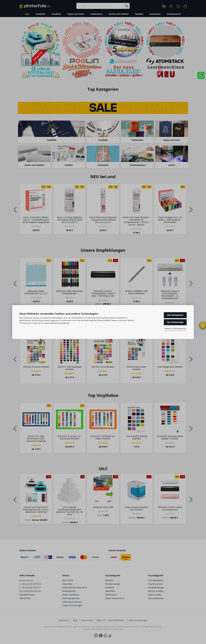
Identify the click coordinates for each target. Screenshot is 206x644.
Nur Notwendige (175, 322)
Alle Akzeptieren (175, 315)
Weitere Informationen (175, 328)
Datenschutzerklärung (60, 323)
